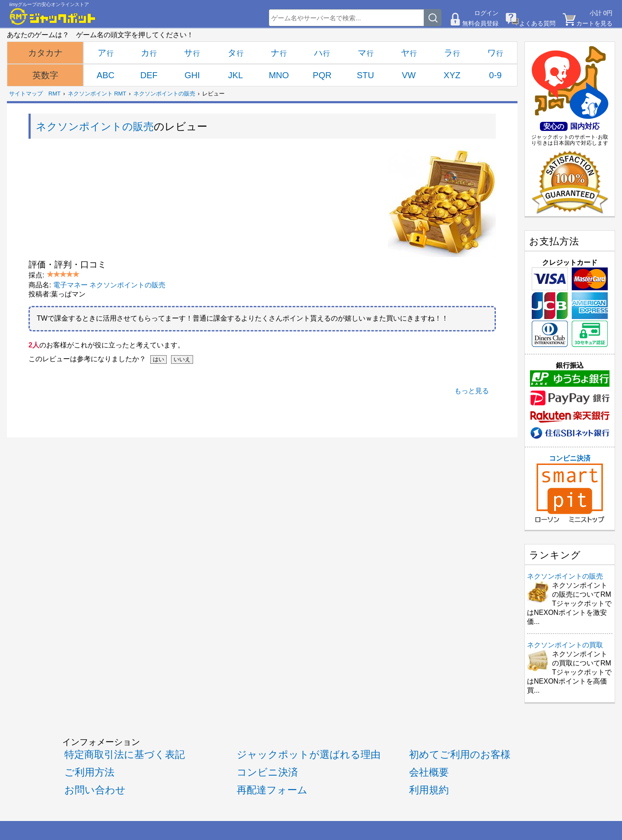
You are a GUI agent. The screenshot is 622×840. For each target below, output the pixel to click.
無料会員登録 (480, 23)
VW (409, 75)
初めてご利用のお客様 (460, 754)
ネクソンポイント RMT (97, 94)
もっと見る (472, 391)
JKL (235, 75)
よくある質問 (537, 23)
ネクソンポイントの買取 (565, 645)
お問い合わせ (95, 790)
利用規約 (429, 790)
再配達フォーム (272, 790)
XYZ (452, 75)
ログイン (486, 13)
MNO (279, 75)
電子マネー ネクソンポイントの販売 (109, 285)
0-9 (495, 75)
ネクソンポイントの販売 (164, 94)
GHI (192, 75)
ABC (106, 75)
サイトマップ (26, 94)
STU (365, 75)
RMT (54, 94)
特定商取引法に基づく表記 (125, 754)
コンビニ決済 (570, 489)
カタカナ (45, 53)
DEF (149, 75)
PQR (322, 75)
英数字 (45, 75)
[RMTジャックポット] (53, 16)
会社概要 (429, 772)
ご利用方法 (89, 772)
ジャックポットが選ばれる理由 (309, 754)
